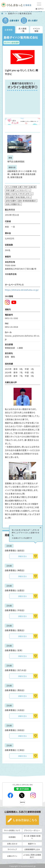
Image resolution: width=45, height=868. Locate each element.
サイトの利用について (12, 830)
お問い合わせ (12, 844)
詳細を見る (23, 556)
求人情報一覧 (22, 30)
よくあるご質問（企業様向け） (32, 856)
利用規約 (12, 837)
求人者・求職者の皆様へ (32, 837)
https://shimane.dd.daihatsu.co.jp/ (22, 290)
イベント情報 (36, 30)
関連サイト (32, 844)
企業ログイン (12, 856)
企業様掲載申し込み (32, 849)
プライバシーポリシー (32, 830)
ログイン (40, 9)
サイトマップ (12, 849)
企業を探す (14, 20)
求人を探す (33, 20)
